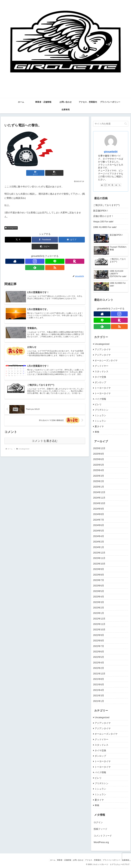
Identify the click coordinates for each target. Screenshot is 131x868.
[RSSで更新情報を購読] (59, 261)
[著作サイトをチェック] (30, 261)
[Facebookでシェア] (45, 240)
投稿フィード (100, 829)
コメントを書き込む (45, 437)
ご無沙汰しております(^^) (106, 205)
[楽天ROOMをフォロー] (48, 261)
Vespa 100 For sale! (103, 222)
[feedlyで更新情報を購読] (54, 261)
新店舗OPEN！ (101, 211)
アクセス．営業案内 (90, 860)
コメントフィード (103, 836)
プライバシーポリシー (110, 860)
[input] (111, 124)
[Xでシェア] (18, 240)
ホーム (47, 860)
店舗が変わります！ (103, 216)
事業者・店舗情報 (59, 860)
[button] (52, 173)
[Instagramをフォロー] (36, 261)
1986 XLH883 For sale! (105, 227)
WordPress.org (101, 842)
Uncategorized (11, 228)
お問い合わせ (75, 860)
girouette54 (111, 152)
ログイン (98, 822)
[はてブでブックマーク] (38, 173)
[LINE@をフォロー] (42, 261)
